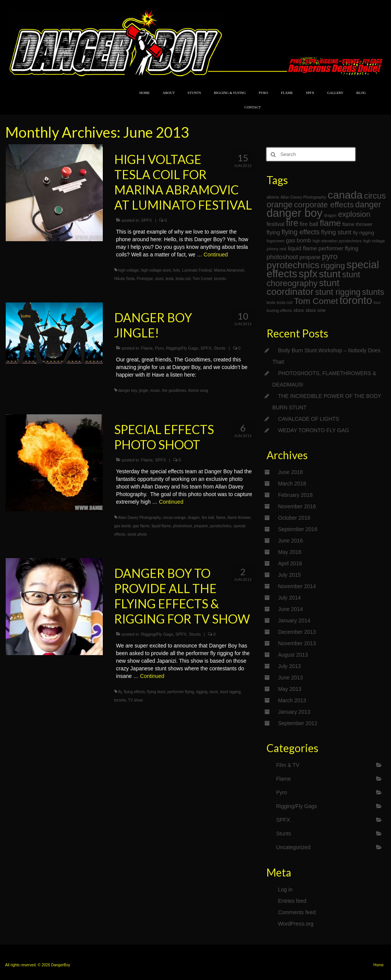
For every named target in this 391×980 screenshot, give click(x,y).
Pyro (159, 348)
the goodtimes (174, 391)
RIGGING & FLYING (230, 93)
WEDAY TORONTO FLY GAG (313, 430)
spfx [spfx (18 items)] (308, 274)
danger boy (128, 391)
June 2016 (290, 541)
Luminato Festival (197, 270)
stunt (159, 279)
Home (379, 965)
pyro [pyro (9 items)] (330, 256)
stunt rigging (230, 692)
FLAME (287, 93)
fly (120, 692)
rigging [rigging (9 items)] (333, 265)
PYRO (263, 93)
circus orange (174, 518)
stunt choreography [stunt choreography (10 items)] (313, 279)
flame (221, 518)
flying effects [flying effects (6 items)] (300, 232)
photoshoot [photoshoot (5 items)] (282, 257)
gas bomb (123, 526)
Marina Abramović (229, 270)
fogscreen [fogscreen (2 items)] (275, 241)
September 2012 (298, 723)
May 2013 (290, 689)
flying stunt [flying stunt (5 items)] (336, 232)
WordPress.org (296, 924)
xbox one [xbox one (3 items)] (315, 310)
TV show (135, 700)
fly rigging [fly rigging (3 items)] (364, 233)
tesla (170, 279)
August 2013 (293, 655)
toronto (220, 279)
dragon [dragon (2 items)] (330, 215)
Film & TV (288, 765)
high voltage (129, 270)
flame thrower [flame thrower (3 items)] (357, 224)
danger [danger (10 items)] (368, 204)
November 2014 (297, 586)
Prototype (145, 279)
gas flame (141, 526)
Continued (216, 255)
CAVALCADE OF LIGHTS (309, 419)
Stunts (219, 348)
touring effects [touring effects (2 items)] (279, 310)
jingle (143, 391)
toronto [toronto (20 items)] (356, 300)
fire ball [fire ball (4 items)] (309, 224)
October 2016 (294, 518)
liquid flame (161, 526)
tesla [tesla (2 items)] (271, 302)
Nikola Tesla (124, 279)
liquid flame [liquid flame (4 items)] (302, 248)
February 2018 (295, 495)
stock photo (137, 534)
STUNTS (194, 93)
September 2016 (298, 529)
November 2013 (297, 643)
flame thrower (239, 518)
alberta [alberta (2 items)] (273, 197)
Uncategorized (293, 847)
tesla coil (183, 279)
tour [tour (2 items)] (377, 302)
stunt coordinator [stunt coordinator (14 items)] (303, 287)
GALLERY (335, 93)
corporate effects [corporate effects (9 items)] (324, 204)
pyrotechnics (221, 526)
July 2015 (289, 575)
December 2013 (297, 632)
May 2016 (290, 552)
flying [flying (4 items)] (273, 232)
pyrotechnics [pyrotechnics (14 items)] (293, 265)
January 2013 (294, 712)
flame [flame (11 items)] (330, 223)
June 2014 (290, 609)
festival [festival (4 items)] (275, 224)
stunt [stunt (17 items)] (330, 274)
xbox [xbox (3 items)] (299, 310)
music (155, 391)
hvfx (176, 270)
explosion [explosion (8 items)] (354, 214)
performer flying (181, 692)
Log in (285, 889)
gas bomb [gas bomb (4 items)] (298, 240)
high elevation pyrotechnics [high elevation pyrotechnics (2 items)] (337, 241)
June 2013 (290, 678)
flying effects (134, 692)
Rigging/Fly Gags (182, 348)
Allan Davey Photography (139, 518)
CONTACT (253, 107)
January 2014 (294, 620)
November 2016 (297, 506)
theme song (198, 391)
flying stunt (156, 692)
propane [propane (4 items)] (310, 257)
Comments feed (297, 912)
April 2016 (290, 563)
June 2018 (290, 472)
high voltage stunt (156, 270)
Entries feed (292, 901)
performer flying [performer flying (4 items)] (338, 248)
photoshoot (182, 526)
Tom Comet (202, 279)
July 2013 (289, 666)
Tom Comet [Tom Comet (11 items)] (316, 301)
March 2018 (292, 484)
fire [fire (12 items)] (292, 223)
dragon (194, 518)
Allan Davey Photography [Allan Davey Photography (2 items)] (303, 197)
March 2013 (292, 700)
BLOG (361, 93)
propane (201, 526)
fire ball (208, 518)
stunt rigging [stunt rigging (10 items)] (338, 292)
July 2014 (289, 598)
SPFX (310, 93)
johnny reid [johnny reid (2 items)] (276, 249)
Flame (147, 348)
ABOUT (169, 93)
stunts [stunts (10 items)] (373, 292)
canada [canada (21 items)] (345, 195)
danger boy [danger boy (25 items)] (294, 213)
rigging (202, 692)
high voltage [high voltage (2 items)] (374, 241)
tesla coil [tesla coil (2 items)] (285, 302)
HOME (144, 93)
